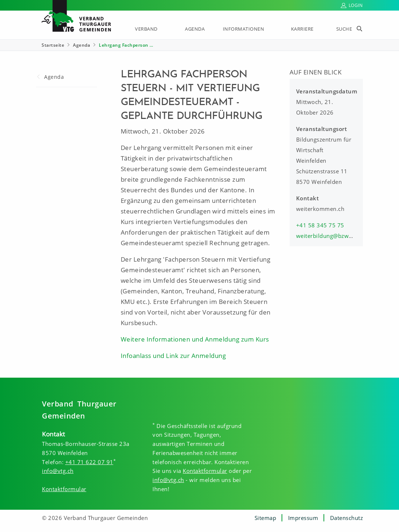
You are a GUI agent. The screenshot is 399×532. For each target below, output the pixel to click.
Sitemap (266, 518)
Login (356, 5)
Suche (344, 29)
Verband (146, 29)
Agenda (195, 29)
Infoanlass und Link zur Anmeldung (173, 356)
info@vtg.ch (58, 471)
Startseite (53, 45)
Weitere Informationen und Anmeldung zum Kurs (195, 339)
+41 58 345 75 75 (320, 225)
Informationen (244, 29)
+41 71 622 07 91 (89, 462)
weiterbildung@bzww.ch (329, 236)
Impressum (303, 518)
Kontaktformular (64, 489)
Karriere (302, 29)
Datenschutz (347, 518)
